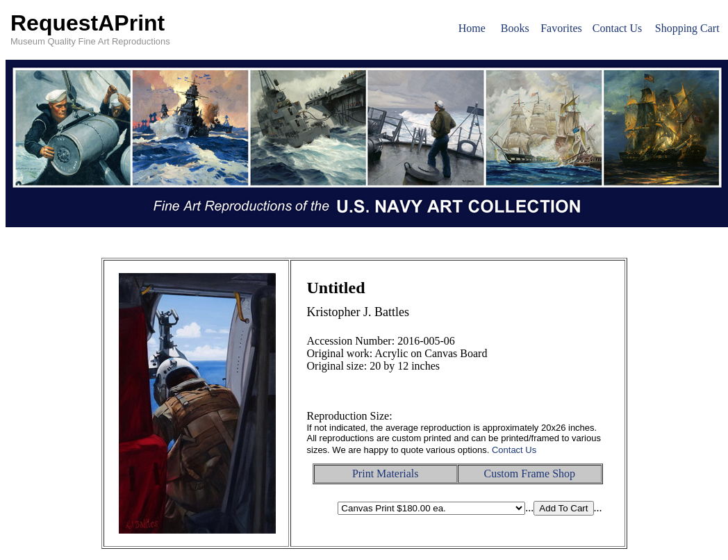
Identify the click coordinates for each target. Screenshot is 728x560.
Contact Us (618, 28)
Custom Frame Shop (529, 473)
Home (472, 28)
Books (515, 28)
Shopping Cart (687, 28)
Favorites (561, 28)
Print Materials (386, 473)
